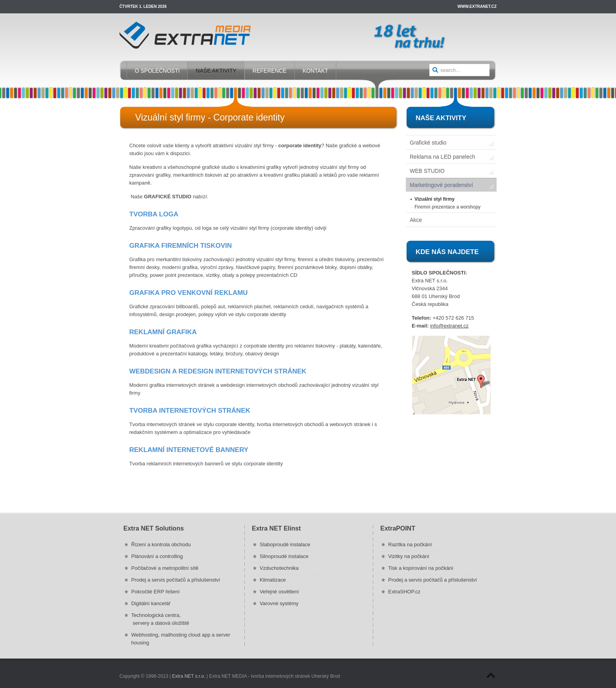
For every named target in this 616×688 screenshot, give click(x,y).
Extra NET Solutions (154, 528)
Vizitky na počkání (409, 556)
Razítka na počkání (410, 544)
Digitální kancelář (151, 603)
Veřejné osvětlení (279, 592)
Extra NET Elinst (276, 528)
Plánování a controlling (157, 556)
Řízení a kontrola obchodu (161, 544)
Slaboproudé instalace (285, 544)
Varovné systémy (279, 603)
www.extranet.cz (477, 6)
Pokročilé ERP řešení (155, 592)
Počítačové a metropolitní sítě (165, 568)
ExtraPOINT (398, 528)
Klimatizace (273, 580)
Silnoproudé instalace (284, 556)
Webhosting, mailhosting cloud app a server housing (181, 639)
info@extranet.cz (449, 326)
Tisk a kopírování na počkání (421, 568)
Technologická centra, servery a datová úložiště (160, 619)
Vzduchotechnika (279, 568)
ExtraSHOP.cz (404, 592)
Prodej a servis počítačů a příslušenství (176, 580)
